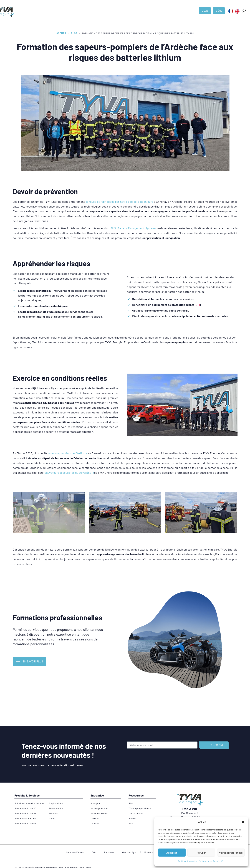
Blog (74, 33)
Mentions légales (79, 853)
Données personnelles (153, 853)
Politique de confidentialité (211, 861)
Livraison (109, 853)
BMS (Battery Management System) (133, 228)
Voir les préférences (231, 853)
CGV (96, 853)
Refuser (201, 853)
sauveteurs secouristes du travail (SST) (69, 473)
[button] (243, 822)
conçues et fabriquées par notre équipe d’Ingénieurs (119, 202)
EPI (198, 305)
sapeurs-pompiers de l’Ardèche (67, 453)
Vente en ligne (128, 853)
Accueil (62, 33)
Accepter (172, 853)
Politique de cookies (187, 861)
